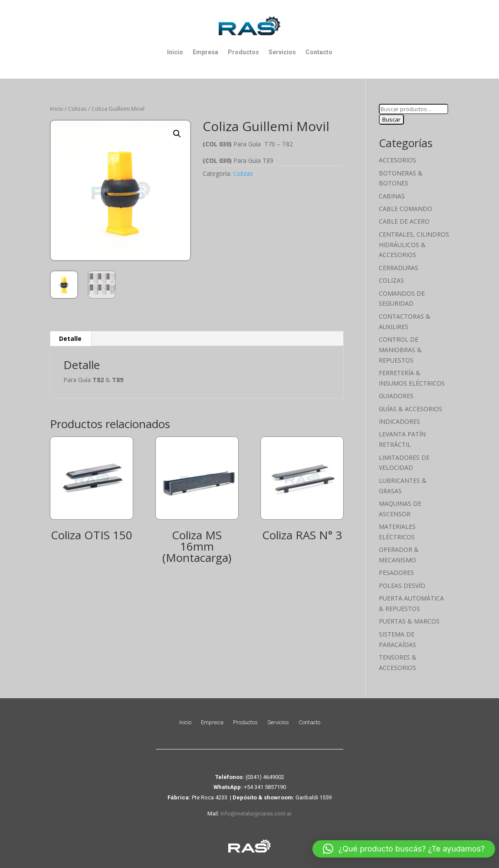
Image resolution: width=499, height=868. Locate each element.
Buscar (391, 119)
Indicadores (399, 421)
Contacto (319, 52)
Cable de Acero (404, 221)
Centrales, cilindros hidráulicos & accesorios (414, 245)
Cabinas (392, 196)
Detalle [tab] (70, 338)
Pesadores (396, 573)
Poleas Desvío (402, 586)
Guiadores (396, 396)
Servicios (282, 52)
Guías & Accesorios (410, 409)
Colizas (77, 109)
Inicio (175, 52)
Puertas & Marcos (409, 621)
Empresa (205, 52)
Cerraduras (399, 268)
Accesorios (397, 160)
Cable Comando (405, 209)
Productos (243, 52)
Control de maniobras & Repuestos (400, 350)
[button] (177, 134)
